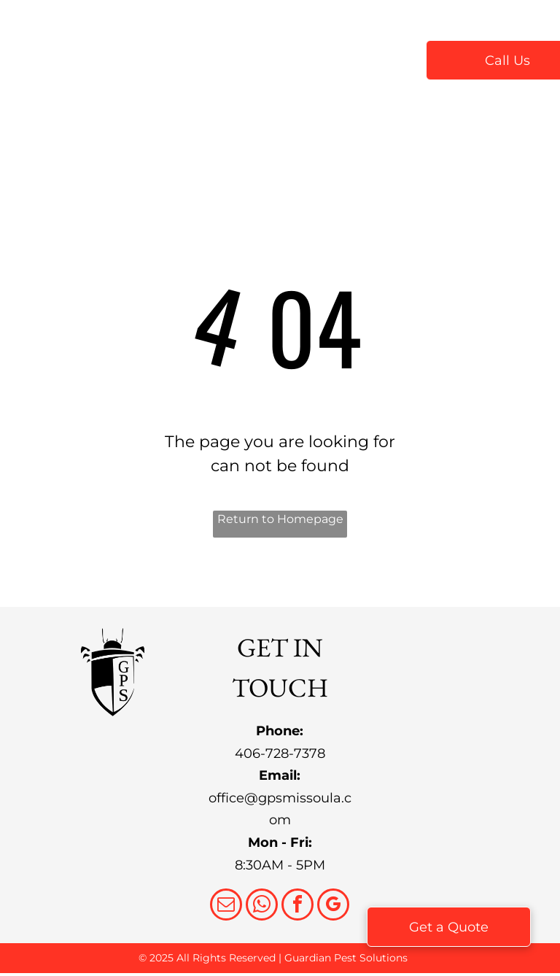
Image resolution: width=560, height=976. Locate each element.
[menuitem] (202, 59)
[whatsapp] (262, 906)
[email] (226, 906)
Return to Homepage (280, 519)
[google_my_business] (333, 906)
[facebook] (297, 906)
